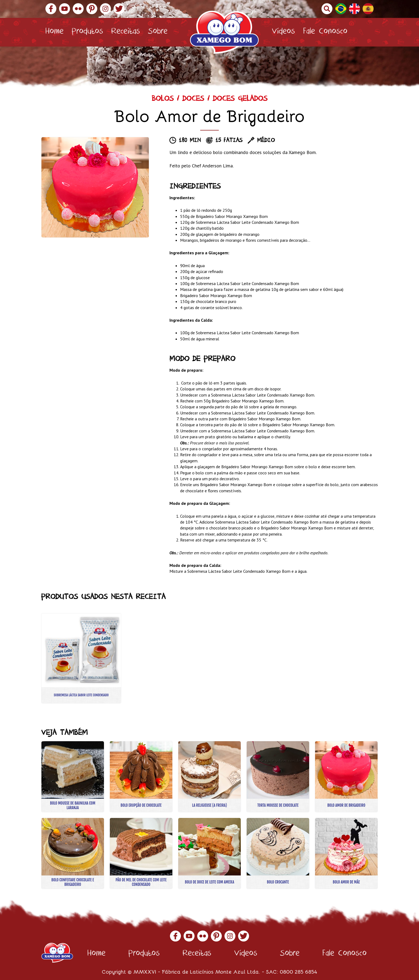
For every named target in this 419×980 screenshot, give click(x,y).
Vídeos (283, 32)
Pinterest (92, 9)
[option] (95, 187)
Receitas (126, 32)
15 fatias (229, 141)
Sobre (158, 32)
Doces (193, 100)
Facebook (51, 9)
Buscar (327, 9)
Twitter (119, 9)
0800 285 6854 (298, 971)
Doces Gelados (240, 100)
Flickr (78, 9)
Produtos (87, 32)
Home (54, 32)
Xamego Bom (224, 32)
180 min (190, 141)
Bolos (163, 100)
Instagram (105, 9)
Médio (266, 141)
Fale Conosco (325, 32)
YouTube (65, 9)
